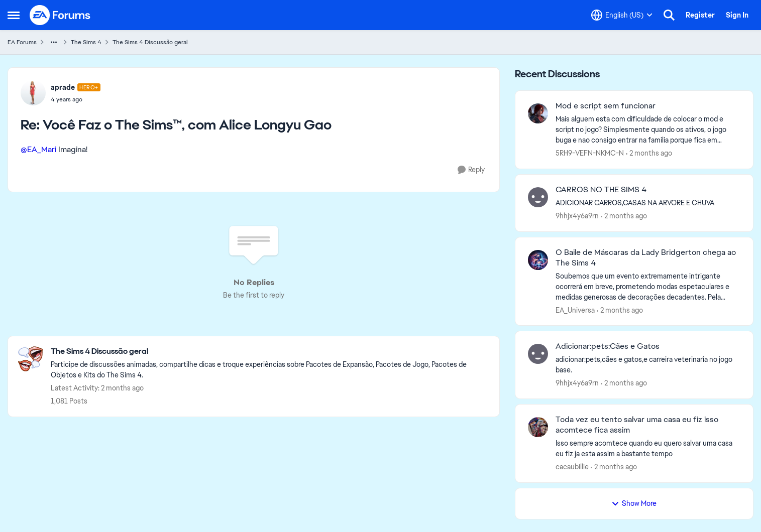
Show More (634, 503)
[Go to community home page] (60, 15)
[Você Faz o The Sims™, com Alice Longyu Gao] (76, 99)
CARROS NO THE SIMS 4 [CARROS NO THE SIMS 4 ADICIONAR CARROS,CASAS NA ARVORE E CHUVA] (601, 190)
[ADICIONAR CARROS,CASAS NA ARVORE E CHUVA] (648, 203)
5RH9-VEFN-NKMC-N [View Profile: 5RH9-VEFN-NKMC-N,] (590, 153)
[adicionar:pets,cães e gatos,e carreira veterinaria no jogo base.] (648, 365)
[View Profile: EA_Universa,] (538, 260)
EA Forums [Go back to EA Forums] (22, 42)
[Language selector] (622, 15)
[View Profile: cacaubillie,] (538, 427)
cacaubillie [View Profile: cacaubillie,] (572, 467)
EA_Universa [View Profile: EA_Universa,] (575, 310)
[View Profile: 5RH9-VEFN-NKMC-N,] (538, 113)
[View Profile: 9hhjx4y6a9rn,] (538, 197)
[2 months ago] (649, 153)
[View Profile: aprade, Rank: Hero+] (33, 93)
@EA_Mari (38, 149)
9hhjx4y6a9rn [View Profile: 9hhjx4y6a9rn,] (577, 216)
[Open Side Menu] (14, 15)
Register (700, 15)
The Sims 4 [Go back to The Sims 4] (86, 42)
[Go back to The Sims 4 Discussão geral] (270, 352)
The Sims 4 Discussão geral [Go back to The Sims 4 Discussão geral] (150, 42)
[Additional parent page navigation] (54, 42)
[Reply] (471, 170)
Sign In (737, 15)
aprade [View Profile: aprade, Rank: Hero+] (63, 87)
